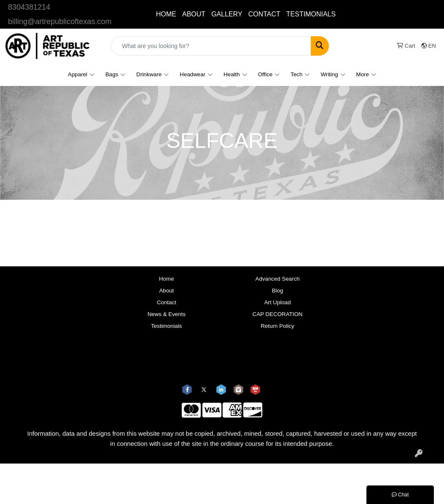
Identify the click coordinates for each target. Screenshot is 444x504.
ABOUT (194, 14)
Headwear (196, 75)
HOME (166, 14)
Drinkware (152, 75)
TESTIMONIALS (311, 14)
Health (235, 75)
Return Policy (277, 326)
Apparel (81, 75)
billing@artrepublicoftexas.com (60, 21)
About (166, 291)
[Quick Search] (211, 46)
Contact (167, 302)
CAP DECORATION (278, 314)
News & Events (167, 314)
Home (167, 279)
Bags (115, 75)
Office (269, 75)
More (366, 75)
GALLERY (227, 14)
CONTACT (264, 14)
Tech (300, 75)
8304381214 (29, 7)
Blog (278, 291)
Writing (333, 75)
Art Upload (278, 302)
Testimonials (166, 326)
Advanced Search (278, 279)
